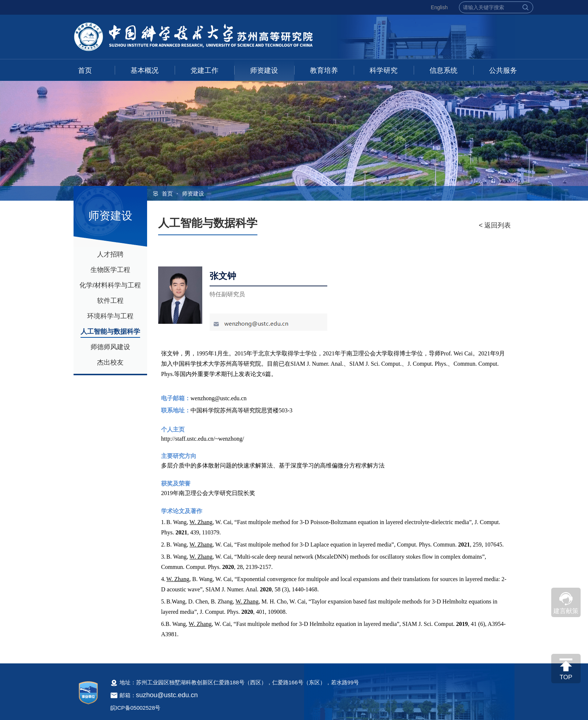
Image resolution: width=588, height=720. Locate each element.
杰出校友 (110, 362)
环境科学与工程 (110, 316)
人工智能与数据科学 (110, 332)
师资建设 (264, 70)
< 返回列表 (495, 225)
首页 (85, 70)
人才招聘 (110, 254)
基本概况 (145, 70)
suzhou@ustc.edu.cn (167, 695)
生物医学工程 (110, 270)
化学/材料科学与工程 (110, 285)
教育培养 (324, 70)
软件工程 (110, 301)
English (439, 7)
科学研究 (384, 70)
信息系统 (443, 70)
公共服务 (503, 70)
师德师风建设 (110, 347)
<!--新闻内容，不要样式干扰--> (335, 498)
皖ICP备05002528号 (136, 708)
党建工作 (204, 70)
